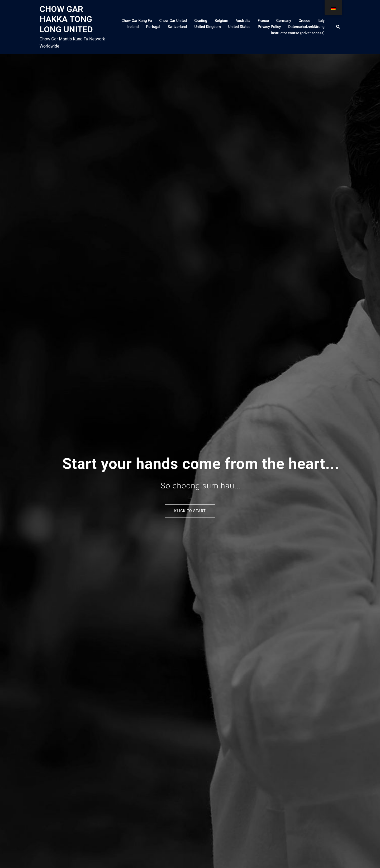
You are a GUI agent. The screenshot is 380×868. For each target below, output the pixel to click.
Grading (201, 21)
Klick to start (190, 511)
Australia (243, 21)
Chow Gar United (173, 21)
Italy (321, 21)
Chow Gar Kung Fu (137, 21)
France (263, 21)
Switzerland (177, 27)
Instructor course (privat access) (298, 33)
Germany (284, 21)
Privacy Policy (269, 27)
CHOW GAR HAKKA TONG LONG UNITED (66, 19)
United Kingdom (207, 27)
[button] (338, 27)
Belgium (221, 21)
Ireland (133, 27)
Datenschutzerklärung (306, 27)
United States (239, 27)
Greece (304, 21)
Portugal (153, 27)
